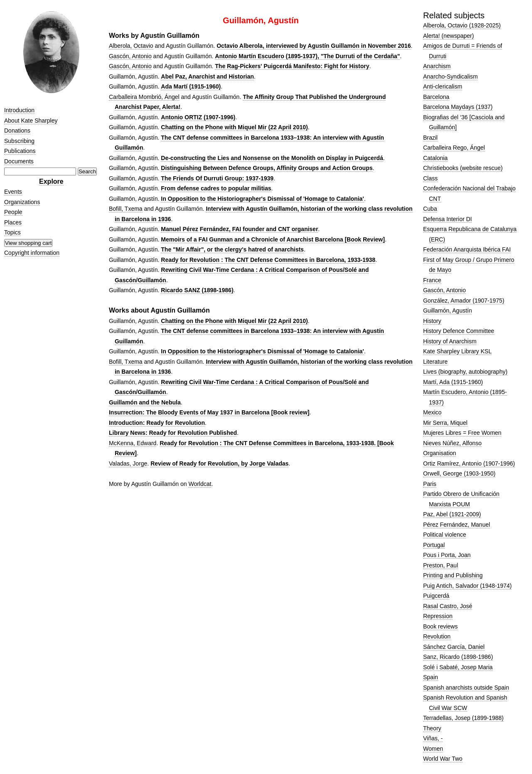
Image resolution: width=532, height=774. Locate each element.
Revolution (437, 636)
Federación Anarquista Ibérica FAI (467, 249)
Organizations (22, 202)
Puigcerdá (436, 596)
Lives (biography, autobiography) (465, 372)
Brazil (430, 138)
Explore (51, 181)
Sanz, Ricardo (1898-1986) (458, 657)
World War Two (443, 759)
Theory (432, 728)
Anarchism (437, 66)
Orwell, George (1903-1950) (459, 473)
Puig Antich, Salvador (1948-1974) (467, 586)
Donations (17, 131)
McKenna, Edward (133, 443)
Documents (19, 161)
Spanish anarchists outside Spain (466, 688)
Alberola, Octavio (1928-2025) (462, 25)
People (13, 212)
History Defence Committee (459, 331)
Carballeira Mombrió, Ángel (144, 97)
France (432, 280)
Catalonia (435, 158)
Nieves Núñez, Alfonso (452, 443)
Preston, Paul (441, 565)
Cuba (430, 209)
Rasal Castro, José (448, 606)
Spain (431, 677)
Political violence (445, 535)
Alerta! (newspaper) (448, 36)
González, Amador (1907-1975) (464, 301)
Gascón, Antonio (130, 56)
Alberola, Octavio (131, 46)
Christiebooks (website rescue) (463, 168)
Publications (20, 151)
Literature (435, 362)
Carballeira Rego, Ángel (454, 148)
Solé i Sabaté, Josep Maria (458, 667)
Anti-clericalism (443, 86)
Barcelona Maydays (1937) (458, 107)
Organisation (440, 453)
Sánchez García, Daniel (454, 647)
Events (13, 192)
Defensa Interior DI (448, 219)
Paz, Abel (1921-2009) (452, 514)
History (432, 321)
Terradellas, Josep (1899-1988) (463, 718)
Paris (430, 484)
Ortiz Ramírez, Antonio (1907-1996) (469, 463)
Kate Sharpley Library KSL (457, 351)
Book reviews (440, 626)
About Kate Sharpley (31, 121)
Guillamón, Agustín (448, 311)
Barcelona (436, 97)
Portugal (434, 545)
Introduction (19, 110)
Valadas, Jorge (128, 463)
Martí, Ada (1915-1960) (453, 382)
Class (430, 178)
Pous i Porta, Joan (447, 555)
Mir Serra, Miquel (445, 423)
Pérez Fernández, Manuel (457, 525)
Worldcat (200, 484)
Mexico (432, 412)
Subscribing (19, 141)
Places (13, 222)
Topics (12, 232)
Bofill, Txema (126, 209)
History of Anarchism (450, 341)
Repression (438, 616)
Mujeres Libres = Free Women (462, 433)
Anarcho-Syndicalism (451, 76)
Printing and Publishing (453, 575)
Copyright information (32, 253)
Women (433, 749)
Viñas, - (433, 738)
